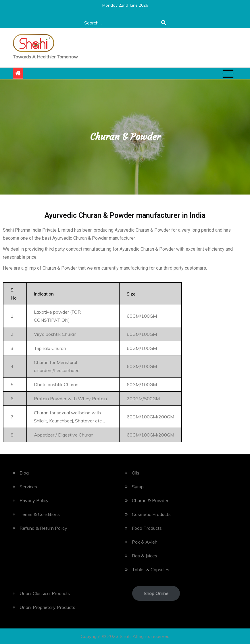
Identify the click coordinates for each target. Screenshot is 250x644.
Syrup (138, 487)
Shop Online (156, 593)
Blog (24, 473)
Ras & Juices (145, 556)
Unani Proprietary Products (47, 607)
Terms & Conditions (40, 514)
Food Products (147, 528)
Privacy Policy (34, 500)
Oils (136, 473)
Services (28, 487)
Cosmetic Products (151, 514)
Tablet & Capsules (151, 569)
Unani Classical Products (45, 593)
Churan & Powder (150, 500)
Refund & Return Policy (43, 528)
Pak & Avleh (145, 542)
